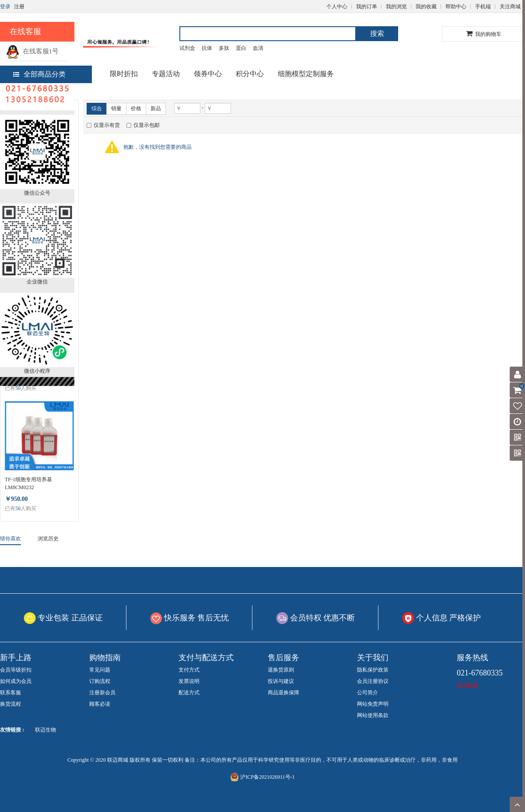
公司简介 (367, 693)
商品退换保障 (283, 693)
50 (18, 388)
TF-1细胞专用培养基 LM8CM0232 (28, 483)
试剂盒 (187, 48)
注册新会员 (102, 693)
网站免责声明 (373, 704)
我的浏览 (396, 7)
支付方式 (189, 670)
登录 (5, 7)
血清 (258, 48)
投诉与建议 (281, 681)
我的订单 (367, 7)
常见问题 (100, 670)
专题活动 (166, 74)
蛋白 (241, 48)
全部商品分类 (39, 74)
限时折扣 (124, 74)
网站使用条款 (373, 715)
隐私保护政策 (373, 670)
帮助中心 (456, 7)
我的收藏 (426, 7)
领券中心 (208, 74)
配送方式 (189, 693)
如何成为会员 (16, 681)
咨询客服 (467, 686)
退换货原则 (281, 670)
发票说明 (189, 681)
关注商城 (510, 7)
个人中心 (337, 7)
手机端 (483, 7)
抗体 (207, 48)
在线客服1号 (32, 51)
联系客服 (10, 693)
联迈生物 (45, 730)
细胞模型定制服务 (306, 74)
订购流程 (100, 681)
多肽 (224, 48)
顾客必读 (100, 704)
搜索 (377, 33)
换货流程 (10, 704)
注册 (19, 7)
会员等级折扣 (16, 670)
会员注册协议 (373, 681)
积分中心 (250, 74)
